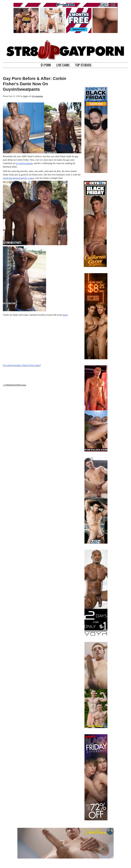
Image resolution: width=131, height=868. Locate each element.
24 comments (37, 96)
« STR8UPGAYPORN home (15, 385)
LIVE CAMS (63, 65)
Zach (25, 96)
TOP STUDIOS (83, 65)
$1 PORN (46, 65)
